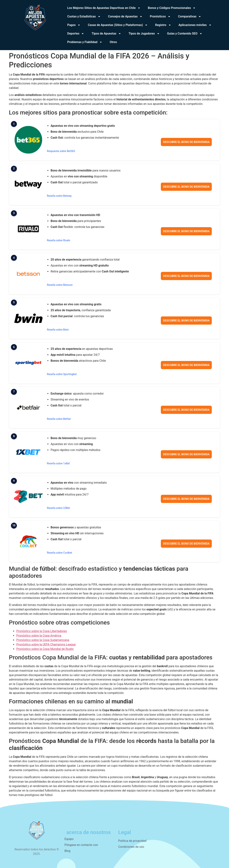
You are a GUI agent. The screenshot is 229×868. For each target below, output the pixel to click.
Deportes (76, 34)
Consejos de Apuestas (125, 17)
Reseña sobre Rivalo (59, 240)
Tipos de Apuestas (106, 34)
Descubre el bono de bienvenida (186, 142)
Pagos (74, 25)
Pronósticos (160, 17)
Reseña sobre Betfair (59, 419)
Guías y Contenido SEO (185, 34)
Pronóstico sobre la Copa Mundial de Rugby (45, 649)
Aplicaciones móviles (195, 25)
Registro (163, 25)
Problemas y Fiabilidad (85, 42)
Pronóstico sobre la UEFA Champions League (46, 644)
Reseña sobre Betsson (60, 285)
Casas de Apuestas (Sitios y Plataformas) (118, 25)
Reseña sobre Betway (59, 196)
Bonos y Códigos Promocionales (172, 8)
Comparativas (190, 17)
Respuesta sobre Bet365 (61, 151)
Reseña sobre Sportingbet (62, 374)
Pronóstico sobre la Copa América (39, 636)
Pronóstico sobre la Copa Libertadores (42, 631)
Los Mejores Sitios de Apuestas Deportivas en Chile (104, 8)
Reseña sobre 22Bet (58, 508)
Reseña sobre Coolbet (59, 553)
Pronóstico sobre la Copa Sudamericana (43, 640)
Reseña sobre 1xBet (58, 463)
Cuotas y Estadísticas (84, 17)
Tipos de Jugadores (144, 34)
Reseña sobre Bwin (58, 330)
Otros (113, 42)
